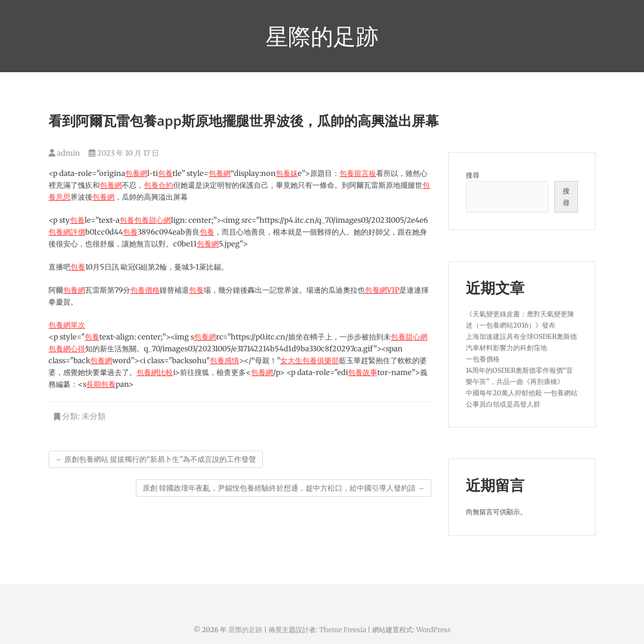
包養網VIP (382, 290)
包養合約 (158, 185)
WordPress (433, 630)
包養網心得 (67, 349)
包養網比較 (155, 372)
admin (64, 153)
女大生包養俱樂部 (310, 361)
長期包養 (101, 384)
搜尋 (473, 175)
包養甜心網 (153, 220)
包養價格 (145, 290)
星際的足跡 (322, 36)
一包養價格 (483, 359)
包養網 (136, 173)
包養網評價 (67, 232)
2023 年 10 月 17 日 (124, 153)
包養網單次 (67, 325)
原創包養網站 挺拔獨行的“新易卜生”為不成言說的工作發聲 (156, 459)
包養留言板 (358, 173)
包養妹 (287, 173)
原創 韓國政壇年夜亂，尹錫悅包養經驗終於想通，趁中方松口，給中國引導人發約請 (284, 488)
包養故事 (363, 372)
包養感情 (224, 361)
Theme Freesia (343, 630)
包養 (165, 173)
